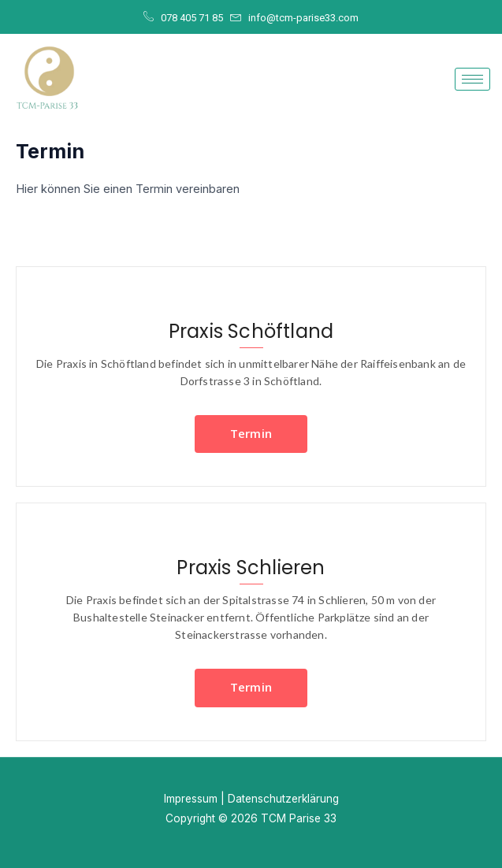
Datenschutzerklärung (283, 799)
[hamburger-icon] (472, 79)
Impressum (191, 799)
